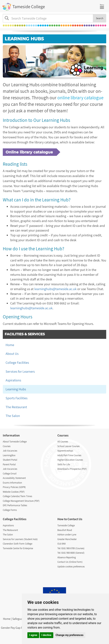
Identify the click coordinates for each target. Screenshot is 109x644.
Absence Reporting (67, 557)
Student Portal (10, 460)
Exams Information (12, 483)
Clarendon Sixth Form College (18, 544)
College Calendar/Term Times (17, 496)
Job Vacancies (10, 451)
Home (10, 345)
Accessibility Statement (14, 478)
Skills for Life (64, 464)
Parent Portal (9, 464)
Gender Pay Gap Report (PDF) (19, 628)
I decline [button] (46, 635)
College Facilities (17, 363)
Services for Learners (20, 371)
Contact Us (75, 519)
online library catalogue (80, 98)
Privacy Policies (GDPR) (14, 487)
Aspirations (13, 380)
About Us (12, 354)
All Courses (63, 442)
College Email (10, 474)
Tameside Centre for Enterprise (18, 548)
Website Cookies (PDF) (14, 492)
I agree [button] (33, 635)
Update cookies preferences (71, 567)
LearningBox (9, 455)
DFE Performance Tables (15, 505)
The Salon (13, 416)
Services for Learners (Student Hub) (20, 539)
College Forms (10, 510)
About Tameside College (15, 442)
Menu (103, 6)
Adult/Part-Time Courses (69, 455)
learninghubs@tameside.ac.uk (55, 289)
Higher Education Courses (70, 460)
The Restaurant (16, 407)
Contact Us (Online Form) (70, 562)
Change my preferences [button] (69, 635)
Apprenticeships (65, 451)
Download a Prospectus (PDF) (72, 469)
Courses (7, 446)
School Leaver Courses (68, 446)
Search (100, 18)
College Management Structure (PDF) (21, 501)
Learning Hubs (16, 389)
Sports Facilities (16, 398)
